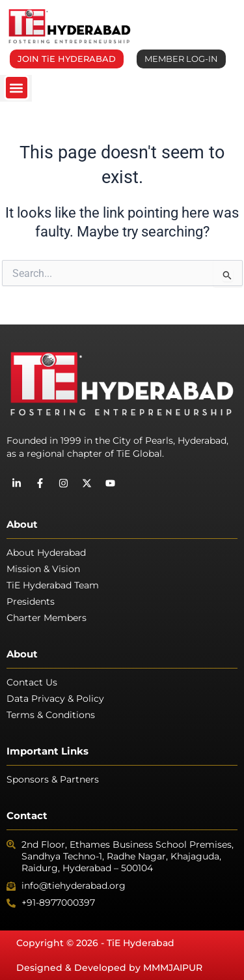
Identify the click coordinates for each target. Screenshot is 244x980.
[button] (17, 88)
